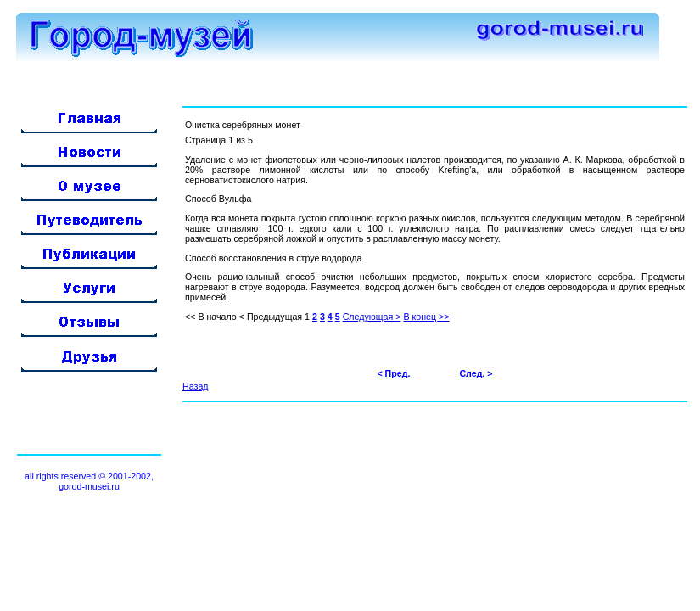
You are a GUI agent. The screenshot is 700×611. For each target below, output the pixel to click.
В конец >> (426, 317)
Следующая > (372, 317)
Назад (196, 386)
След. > (476, 373)
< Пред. (393, 373)
